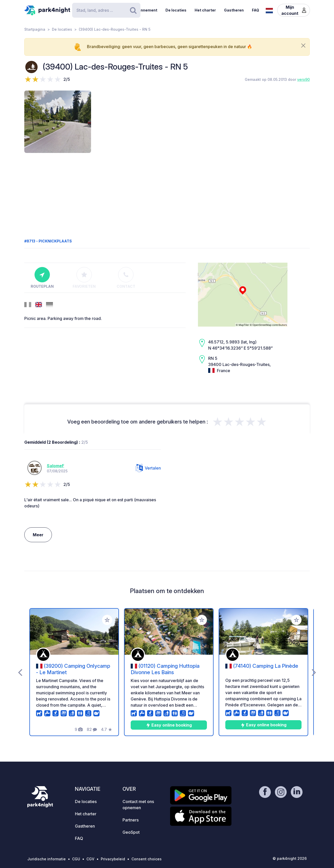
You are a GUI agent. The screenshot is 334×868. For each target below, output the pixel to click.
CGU (76, 859)
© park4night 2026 (290, 858)
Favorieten (84, 278)
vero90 (303, 79)
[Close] (303, 46)
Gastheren (234, 10)
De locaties (176, 10)
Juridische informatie (47, 859)
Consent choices (147, 859)
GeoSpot (131, 832)
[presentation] (20, 672)
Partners (131, 820)
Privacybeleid (113, 859)
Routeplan (42, 278)
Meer (38, 535)
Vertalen (148, 468)
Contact (126, 278)
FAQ (255, 10)
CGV (90, 859)
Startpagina (35, 29)
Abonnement (145, 10)
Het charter (205, 10)
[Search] (106, 10)
